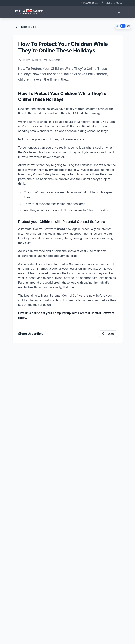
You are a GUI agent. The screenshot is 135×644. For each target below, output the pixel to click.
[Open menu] (119, 12)
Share (108, 334)
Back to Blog (26, 27)
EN (123, 26)
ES (128, 26)
